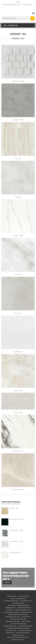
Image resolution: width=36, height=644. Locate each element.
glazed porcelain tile (24, 608)
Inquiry (7, 582)
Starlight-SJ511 (18, 352)
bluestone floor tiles (25, 630)
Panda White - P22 (18, 451)
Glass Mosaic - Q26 (16, 541)
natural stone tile (27, 612)
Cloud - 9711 (18, 313)
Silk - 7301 (18, 197)
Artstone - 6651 (18, 390)
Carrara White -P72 (16, 553)
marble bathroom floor (11, 601)
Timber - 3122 (14, 508)
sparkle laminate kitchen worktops (18, 628)
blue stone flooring (18, 603)
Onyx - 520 (18, 274)
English (18, 2)
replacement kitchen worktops (18, 614)
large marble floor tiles (12, 621)
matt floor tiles (12, 596)
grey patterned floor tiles (18, 619)
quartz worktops (24, 596)
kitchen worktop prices (25, 626)
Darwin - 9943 (18, 412)
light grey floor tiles (18, 640)
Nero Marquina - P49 (16, 519)
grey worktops (26, 621)
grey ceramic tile (11, 630)
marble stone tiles (18, 635)
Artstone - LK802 (18, 236)
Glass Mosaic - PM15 (16, 530)
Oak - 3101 (18, 158)
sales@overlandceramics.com (12, 5)
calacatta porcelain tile (22, 610)
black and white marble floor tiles (18, 637)
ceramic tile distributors (18, 599)
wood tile (10, 610)
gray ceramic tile (26, 601)
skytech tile (10, 633)
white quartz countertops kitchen (18, 605)
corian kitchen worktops (18, 624)
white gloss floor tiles (13, 617)
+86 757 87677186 (28, 5)
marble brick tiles (11, 608)
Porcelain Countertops (23, 633)
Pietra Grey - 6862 (18, 490)
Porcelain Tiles (26, 617)
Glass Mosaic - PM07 (18, 81)
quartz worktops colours (12, 612)
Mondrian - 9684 (18, 120)
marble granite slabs (10, 626)
